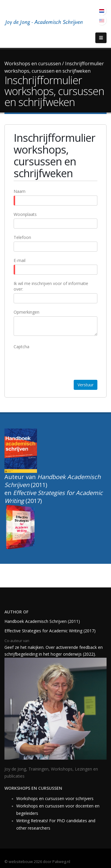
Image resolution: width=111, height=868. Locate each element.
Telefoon (22, 237)
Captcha (21, 347)
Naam (20, 191)
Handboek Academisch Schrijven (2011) (43, 621)
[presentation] (59, 362)
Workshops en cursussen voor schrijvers (55, 798)
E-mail (20, 260)
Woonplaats (25, 214)
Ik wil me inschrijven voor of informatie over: (51, 286)
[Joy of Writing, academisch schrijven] (45, 23)
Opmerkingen (26, 312)
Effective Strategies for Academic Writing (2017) (50, 631)
